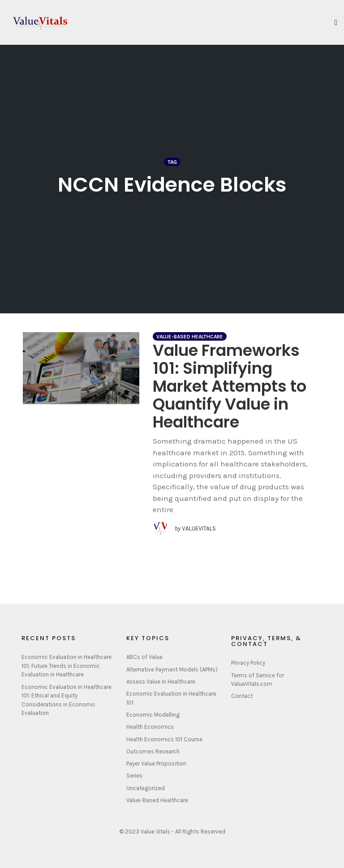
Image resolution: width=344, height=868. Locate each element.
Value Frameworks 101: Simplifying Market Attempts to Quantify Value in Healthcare (230, 386)
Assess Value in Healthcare (161, 682)
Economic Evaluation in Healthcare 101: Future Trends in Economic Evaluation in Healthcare (67, 666)
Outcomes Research (153, 751)
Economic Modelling (153, 715)
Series (134, 776)
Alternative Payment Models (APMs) (172, 669)
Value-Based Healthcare (190, 337)
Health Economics (150, 727)
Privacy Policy (248, 663)
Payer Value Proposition (156, 763)
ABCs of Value (144, 657)
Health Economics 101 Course (164, 739)
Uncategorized (146, 788)
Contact (242, 696)
